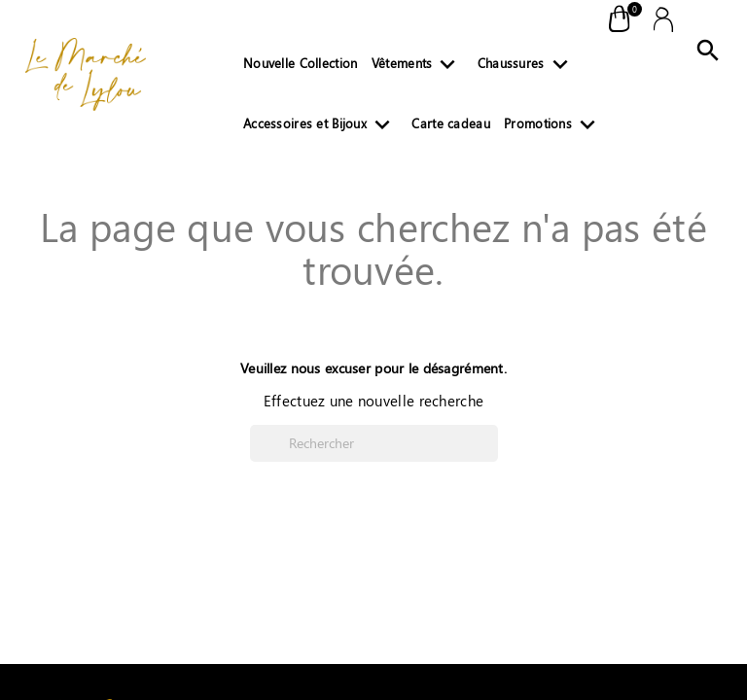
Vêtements (418, 67)
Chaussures (527, 67)
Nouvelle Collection (300, 63)
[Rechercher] (374, 443)
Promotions (553, 127)
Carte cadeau (450, 123)
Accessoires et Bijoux (320, 127)
